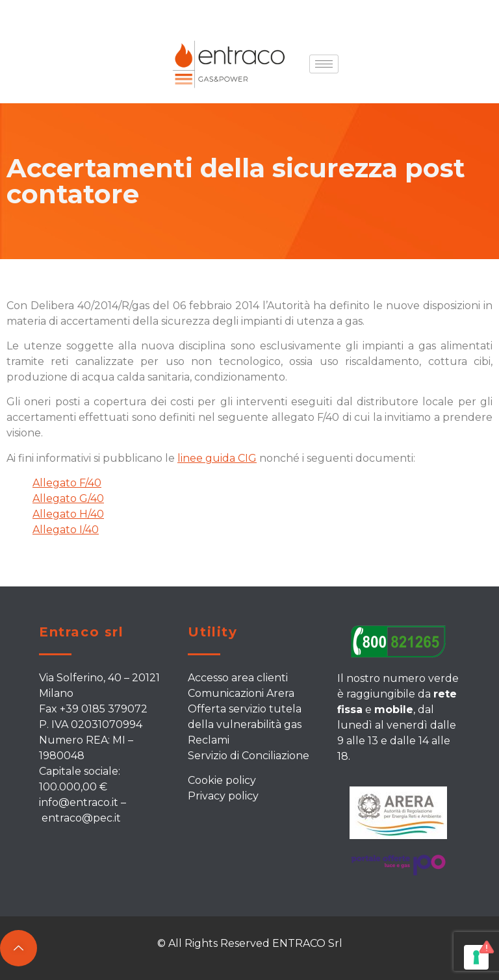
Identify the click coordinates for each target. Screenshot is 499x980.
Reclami (209, 740)
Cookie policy (222, 780)
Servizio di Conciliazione (249, 756)
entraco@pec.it (81, 818)
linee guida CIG (217, 458)
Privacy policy (223, 796)
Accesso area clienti (238, 678)
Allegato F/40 (67, 483)
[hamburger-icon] (324, 64)
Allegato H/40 (68, 514)
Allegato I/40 (66, 530)
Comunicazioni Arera (241, 693)
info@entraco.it (79, 802)
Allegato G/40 (68, 498)
